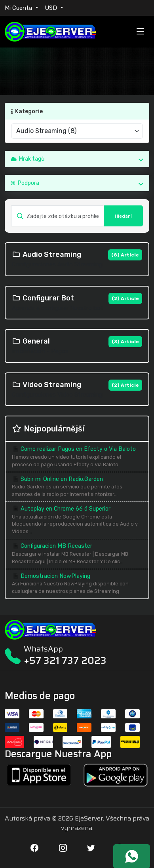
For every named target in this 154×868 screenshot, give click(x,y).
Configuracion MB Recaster (77, 554)
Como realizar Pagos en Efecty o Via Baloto (77, 457)
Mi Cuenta (19, 8)
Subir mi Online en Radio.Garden (77, 487)
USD (52, 8)
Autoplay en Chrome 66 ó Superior (77, 520)
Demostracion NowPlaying (77, 584)
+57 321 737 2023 (65, 660)
